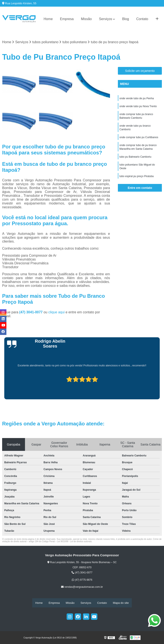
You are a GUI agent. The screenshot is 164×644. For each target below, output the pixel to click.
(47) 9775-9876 (82, 580)
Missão (86, 19)
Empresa (67, 19)
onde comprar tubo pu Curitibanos (139, 139)
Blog (126, 19)
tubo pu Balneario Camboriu (135, 159)
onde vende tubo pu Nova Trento (138, 107)
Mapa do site (121, 603)
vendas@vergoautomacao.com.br (82, 587)
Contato (142, 19)
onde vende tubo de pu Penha (137, 99)
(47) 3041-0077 (31, 312)
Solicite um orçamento (140, 71)
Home (48, 19)
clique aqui (56, 312)
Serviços (106, 19)
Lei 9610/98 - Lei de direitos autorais (74, 541)
